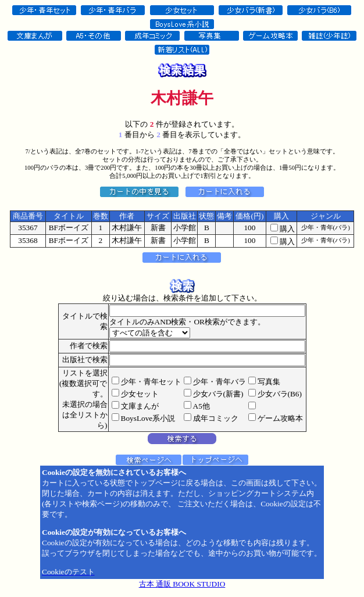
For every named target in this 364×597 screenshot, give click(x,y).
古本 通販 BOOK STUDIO (182, 584)
